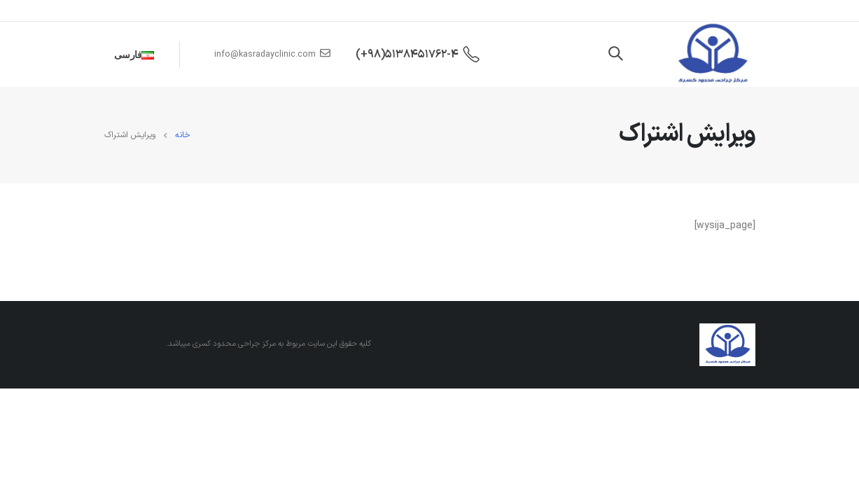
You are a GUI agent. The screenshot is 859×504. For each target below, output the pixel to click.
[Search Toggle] (615, 55)
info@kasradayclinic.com (272, 54)
